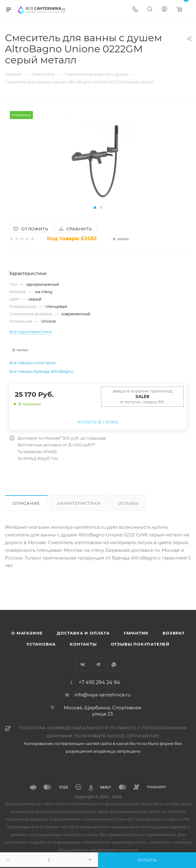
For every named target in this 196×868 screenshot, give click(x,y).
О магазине (27, 633)
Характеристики (79, 503)
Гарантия (136, 633)
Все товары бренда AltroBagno (41, 371)
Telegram (98, 665)
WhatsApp (114, 665)
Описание (26, 503)
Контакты (83, 644)
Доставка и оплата (83, 633)
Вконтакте (82, 665)
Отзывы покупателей (140, 644)
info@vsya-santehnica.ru (102, 695)
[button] (95, 208)
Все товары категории (32, 363)
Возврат (174, 633)
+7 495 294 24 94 (99, 683)
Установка (41, 644)
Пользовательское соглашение (117, 736)
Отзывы (128, 503)
